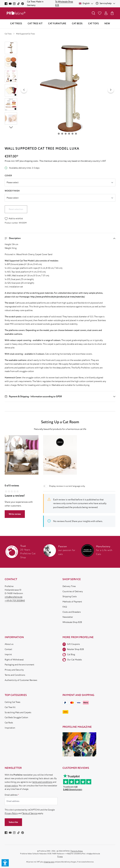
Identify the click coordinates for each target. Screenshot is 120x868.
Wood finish (12, 191)
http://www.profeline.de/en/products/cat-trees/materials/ (58, 297)
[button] (60, 238)
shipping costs (49, 862)
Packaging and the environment (19, 665)
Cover (8, 175)
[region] (60, 90)
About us (9, 644)
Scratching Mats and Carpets (18, 712)
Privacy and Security (14, 670)
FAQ (65, 607)
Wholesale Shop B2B (72, 622)
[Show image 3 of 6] (66, 134)
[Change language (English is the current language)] (86, 3)
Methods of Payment (72, 602)
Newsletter (68, 617)
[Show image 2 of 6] (62, 134)
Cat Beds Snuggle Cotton (16, 717)
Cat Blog (71, 654)
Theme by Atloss (77, 851)
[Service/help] (106, 3)
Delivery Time (69, 586)
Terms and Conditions (15, 675)
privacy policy (11, 786)
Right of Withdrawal (14, 660)
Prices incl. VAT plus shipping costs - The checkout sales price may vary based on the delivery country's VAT (55, 161)
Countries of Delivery (73, 591)
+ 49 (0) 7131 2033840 (15, 601)
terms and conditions (42, 782)
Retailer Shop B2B (75, 649)
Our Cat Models (74, 660)
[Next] (111, 90)
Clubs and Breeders (72, 612)
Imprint (8, 654)
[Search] (93, 13)
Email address (12, 795)
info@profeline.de (14, 597)
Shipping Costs (70, 597)
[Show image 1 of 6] (59, 134)
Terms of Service (30, 813)
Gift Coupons (73, 644)
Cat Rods (9, 723)
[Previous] (24, 90)
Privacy (60, 856)
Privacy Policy (11, 813)
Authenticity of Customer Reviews (21, 680)
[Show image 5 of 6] (72, 134)
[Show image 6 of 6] (76, 134)
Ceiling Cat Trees (12, 702)
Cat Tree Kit (10, 707)
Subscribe (13, 822)
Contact (8, 649)
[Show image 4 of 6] (69, 134)
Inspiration (10, 728)
